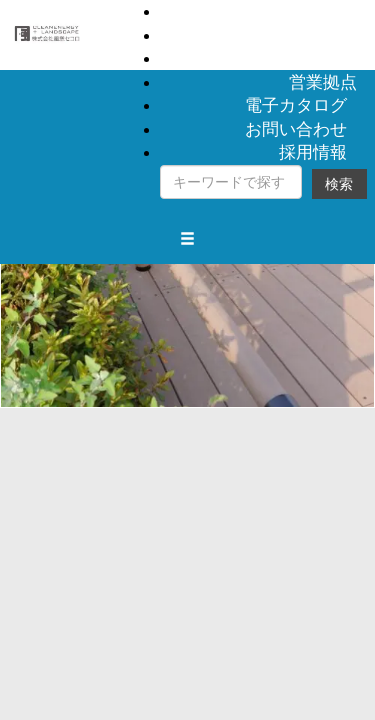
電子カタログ (296, 105)
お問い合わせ (296, 129)
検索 (339, 184)
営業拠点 (323, 82)
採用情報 (313, 152)
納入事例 (323, 35)
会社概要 (323, 58)
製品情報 (323, 11)
